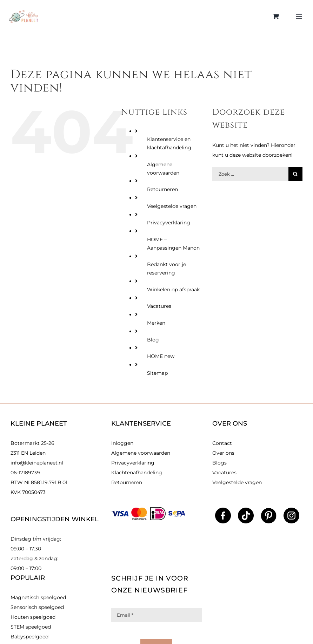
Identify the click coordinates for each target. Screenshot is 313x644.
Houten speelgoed (33, 617)
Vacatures (159, 306)
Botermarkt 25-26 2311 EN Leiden (32, 448)
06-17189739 (25, 473)
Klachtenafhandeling (137, 473)
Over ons (223, 453)
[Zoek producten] (250, 174)
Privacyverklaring (169, 223)
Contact (222, 443)
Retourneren (162, 189)
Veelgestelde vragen (172, 206)
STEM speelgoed (31, 627)
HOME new (161, 356)
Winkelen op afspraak (173, 290)
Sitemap (157, 373)
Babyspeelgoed (29, 637)
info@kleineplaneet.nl (37, 463)
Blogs (219, 463)
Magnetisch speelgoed (38, 597)
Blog (153, 340)
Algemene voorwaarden (141, 453)
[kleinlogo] (24, 12)
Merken (156, 323)
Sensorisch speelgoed (37, 607)
